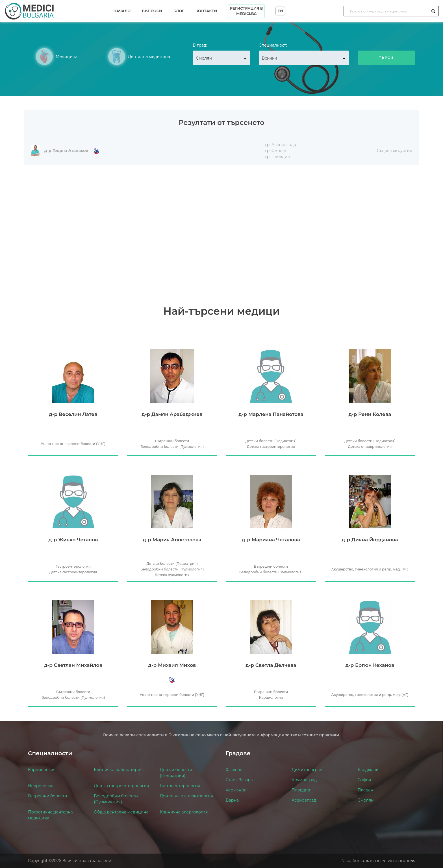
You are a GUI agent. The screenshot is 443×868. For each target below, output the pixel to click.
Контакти (206, 11)
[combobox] (221, 58)
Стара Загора (239, 780)
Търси (386, 58)
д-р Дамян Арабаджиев (172, 414)
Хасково (234, 770)
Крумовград (304, 780)
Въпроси (152, 11)
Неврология (41, 786)
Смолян (366, 800)
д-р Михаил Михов (172, 665)
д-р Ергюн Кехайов (370, 665)
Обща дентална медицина (121, 812)
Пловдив (301, 790)
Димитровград (307, 770)
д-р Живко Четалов (73, 540)
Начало (122, 11)
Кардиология (42, 770)
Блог (179, 11)
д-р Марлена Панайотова (271, 414)
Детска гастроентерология (121, 786)
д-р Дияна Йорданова (370, 540)
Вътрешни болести (48, 796)
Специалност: (273, 45)
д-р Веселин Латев (73, 414)
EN (280, 11)
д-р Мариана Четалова (271, 540)
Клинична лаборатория (118, 770)
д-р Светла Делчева (271, 665)
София (364, 780)
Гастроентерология (180, 786)
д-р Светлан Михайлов (73, 665)
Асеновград (304, 800)
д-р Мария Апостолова (172, 540)
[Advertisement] (221, 208)
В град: (200, 45)
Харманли (236, 790)
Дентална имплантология (186, 796)
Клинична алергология (184, 812)
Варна (232, 800)
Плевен (366, 790)
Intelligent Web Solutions (390, 861)
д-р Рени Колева (370, 414)
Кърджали (368, 770)
